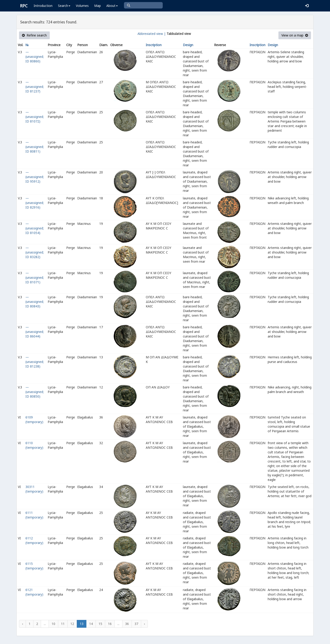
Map (98, 6)
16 (110, 624)
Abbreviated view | (152, 34)
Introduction (43, 6)
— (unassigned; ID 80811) (35, 147)
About (112, 6)
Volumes (82, 6)
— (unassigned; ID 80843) (35, 302)
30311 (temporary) (34, 489)
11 (63, 624)
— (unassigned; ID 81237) (35, 87)
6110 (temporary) (34, 445)
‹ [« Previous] (22, 624)
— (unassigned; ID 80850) (35, 392)
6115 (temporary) (34, 566)
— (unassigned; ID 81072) (35, 117)
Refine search (34, 35)
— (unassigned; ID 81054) (35, 228)
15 (100, 624)
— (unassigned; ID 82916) (35, 203)
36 (127, 624)
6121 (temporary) (34, 592)
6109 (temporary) (34, 420)
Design (188, 45)
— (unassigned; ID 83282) (35, 252)
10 (53, 624)
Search (64, 6)
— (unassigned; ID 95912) (35, 177)
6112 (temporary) (34, 540)
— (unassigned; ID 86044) (35, 332)
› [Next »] (144, 624)
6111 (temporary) (34, 515)
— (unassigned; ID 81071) (35, 277)
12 (72, 624)
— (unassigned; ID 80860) (35, 57)
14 (91, 624)
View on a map (295, 35)
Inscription (154, 45)
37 (136, 624)
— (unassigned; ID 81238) (35, 362)
